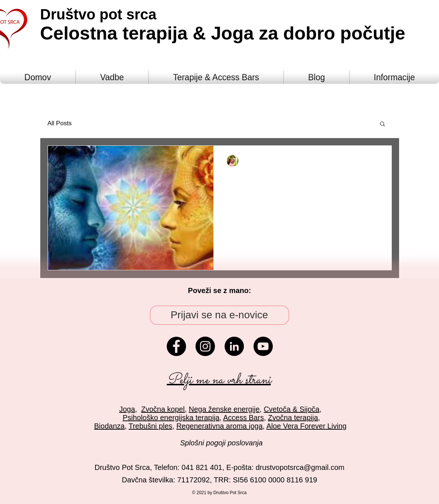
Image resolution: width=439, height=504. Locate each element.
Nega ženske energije (224, 409)
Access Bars (244, 418)
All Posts (60, 123)
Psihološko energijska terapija (171, 418)
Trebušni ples (150, 426)
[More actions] (377, 161)
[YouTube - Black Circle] (263, 346)
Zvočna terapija (293, 418)
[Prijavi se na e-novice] (219, 315)
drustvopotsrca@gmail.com (300, 467)
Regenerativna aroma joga (220, 426)
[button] (382, 124)
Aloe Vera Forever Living (306, 426)
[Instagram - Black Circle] (205, 346)
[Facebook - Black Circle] (176, 346)
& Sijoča (305, 409)
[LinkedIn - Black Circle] (234, 346)
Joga (127, 409)
